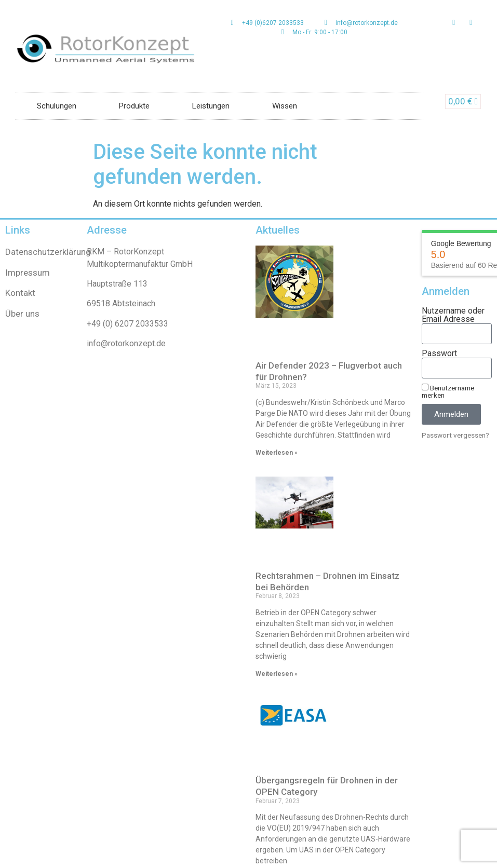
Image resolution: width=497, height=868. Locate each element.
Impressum (28, 273)
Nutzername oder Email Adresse (453, 315)
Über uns (22, 314)
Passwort (439, 354)
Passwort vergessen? (455, 435)
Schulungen (57, 106)
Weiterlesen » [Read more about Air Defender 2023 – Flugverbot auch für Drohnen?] (277, 453)
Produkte (134, 106)
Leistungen (211, 106)
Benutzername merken (448, 391)
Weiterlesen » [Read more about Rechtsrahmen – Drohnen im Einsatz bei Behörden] (277, 674)
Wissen (285, 106)
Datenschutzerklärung (48, 252)
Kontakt (20, 293)
